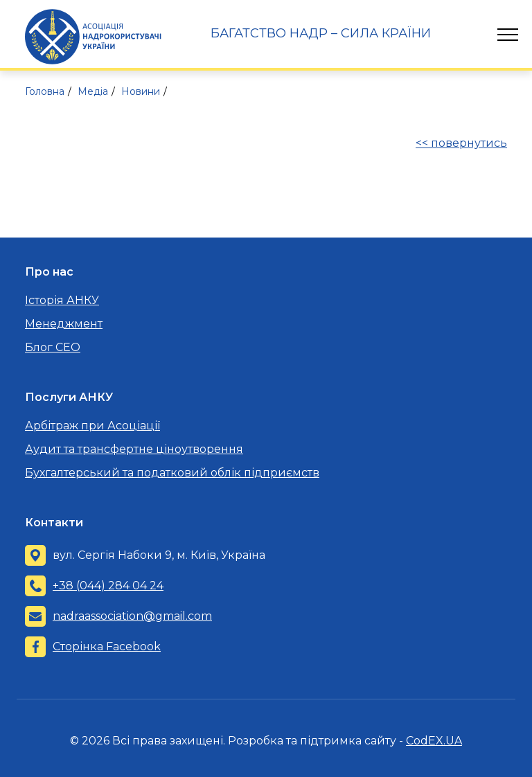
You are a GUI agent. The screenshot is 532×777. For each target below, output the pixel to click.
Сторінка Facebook (107, 646)
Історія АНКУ (62, 300)
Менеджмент (64, 324)
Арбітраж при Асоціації (92, 426)
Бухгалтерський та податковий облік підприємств (172, 473)
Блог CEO (53, 347)
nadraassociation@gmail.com (132, 616)
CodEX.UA (434, 741)
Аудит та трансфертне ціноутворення (134, 449)
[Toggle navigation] (508, 35)
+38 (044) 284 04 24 (108, 586)
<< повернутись (461, 143)
